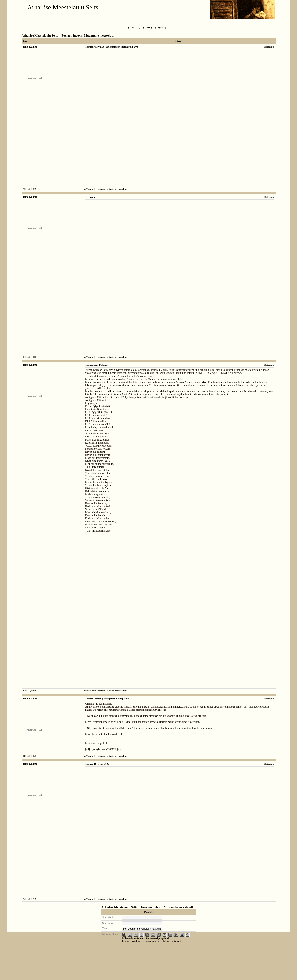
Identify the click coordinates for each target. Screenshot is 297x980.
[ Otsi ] (132, 27)
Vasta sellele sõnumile (96, 189)
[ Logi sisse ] (145, 27)
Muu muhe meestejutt (99, 36)
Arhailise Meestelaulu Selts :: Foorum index (51, 36)
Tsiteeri (268, 47)
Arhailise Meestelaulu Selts (63, 7)
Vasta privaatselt (117, 189)
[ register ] (161, 27)
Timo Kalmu (30, 47)
